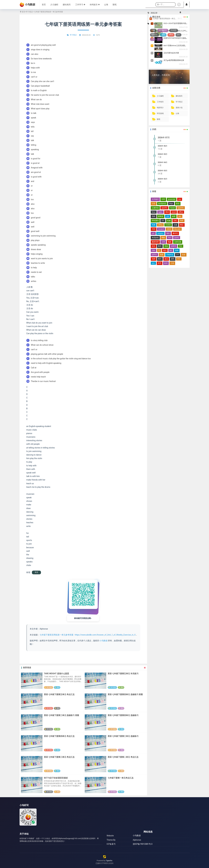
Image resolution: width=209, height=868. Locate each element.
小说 (172, 263)
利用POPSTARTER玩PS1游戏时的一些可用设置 (181, 38)
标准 (166, 263)
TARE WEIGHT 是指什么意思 (56, 674)
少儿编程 (54, 5)
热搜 (162, 255)
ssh (153, 233)
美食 (166, 246)
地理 (154, 259)
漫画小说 (179, 108)
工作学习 (80, 5)
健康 (174, 216)
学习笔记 (29, 12)
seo (180, 216)
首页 (44, 5)
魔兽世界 (155, 242)
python (154, 255)
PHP (182, 221)
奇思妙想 (155, 238)
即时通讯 (155, 221)
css (180, 199)
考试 (167, 212)
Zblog (160, 225)
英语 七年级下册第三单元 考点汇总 (59, 757)
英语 (36, 572)
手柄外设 (170, 255)
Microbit (177, 229)
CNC (175, 221)
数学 (160, 246)
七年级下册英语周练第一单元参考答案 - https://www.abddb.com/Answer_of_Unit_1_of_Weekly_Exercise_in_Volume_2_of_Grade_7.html (99, 635)
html (170, 238)
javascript (172, 199)
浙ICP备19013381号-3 (143, 844)
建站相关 (67, 5)
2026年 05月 (163, 154)
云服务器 (155, 208)
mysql (172, 208)
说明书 (173, 246)
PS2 (180, 246)
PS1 (179, 259)
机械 (169, 221)
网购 (163, 238)
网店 (182, 225)
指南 (154, 216)
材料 (173, 259)
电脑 (154, 225)
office (181, 212)
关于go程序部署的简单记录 (174, 60)
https (171, 204)
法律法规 (178, 242)
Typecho (109, 861)
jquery (177, 238)
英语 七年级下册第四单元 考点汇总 (59, 736)
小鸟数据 (104, 641)
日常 (163, 199)
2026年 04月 (163, 162)
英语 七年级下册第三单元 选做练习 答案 (61, 715)
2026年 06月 (163, 146)
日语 (154, 204)
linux (154, 212)
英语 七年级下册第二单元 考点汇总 (123, 757)
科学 (160, 263)
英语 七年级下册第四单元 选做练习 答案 (125, 694)
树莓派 (161, 216)
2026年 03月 (163, 171)
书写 (154, 229)
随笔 (115, 5)
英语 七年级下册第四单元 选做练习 (123, 715)
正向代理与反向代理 (171, 53)
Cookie (168, 225)
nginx (160, 212)
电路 (170, 242)
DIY (163, 221)
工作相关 (160, 102)
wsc (153, 263)
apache (164, 208)
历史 (184, 255)
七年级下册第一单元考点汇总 (121, 778)
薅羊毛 (175, 233)
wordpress (162, 204)
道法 (166, 259)
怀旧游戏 (160, 113)
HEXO (169, 229)
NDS (165, 250)
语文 (154, 246)
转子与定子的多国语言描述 (56, 778)
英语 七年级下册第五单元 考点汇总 (59, 694)
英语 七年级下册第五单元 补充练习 (123, 674)
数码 (160, 259)
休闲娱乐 (95, 5)
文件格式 (155, 199)
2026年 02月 (163, 179)
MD (171, 250)
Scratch (161, 229)
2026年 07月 (164, 138)
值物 (177, 250)
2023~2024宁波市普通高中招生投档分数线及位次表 (183, 23)
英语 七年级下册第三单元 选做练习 (123, 736)
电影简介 (160, 108)
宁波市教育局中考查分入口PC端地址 (177, 31)
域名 (168, 233)
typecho (181, 208)
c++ (178, 255)
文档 (163, 242)
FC (159, 250)
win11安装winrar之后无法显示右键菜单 (178, 46)
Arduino (160, 233)
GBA (154, 250)
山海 (106, 5)
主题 (175, 225)
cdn (168, 216)
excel (174, 212)
